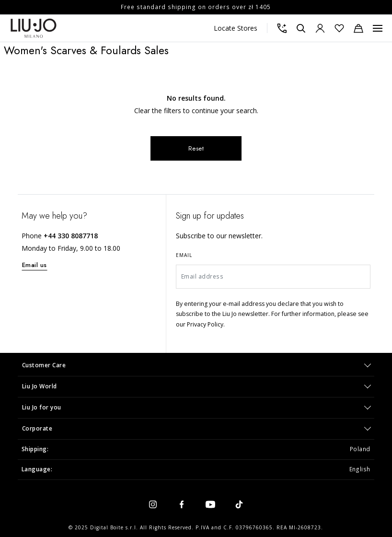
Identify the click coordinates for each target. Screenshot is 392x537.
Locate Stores (236, 28)
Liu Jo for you (42, 407)
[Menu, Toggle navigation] (378, 28)
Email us (35, 265)
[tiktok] (239, 504)
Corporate (37, 428)
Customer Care (44, 365)
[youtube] (210, 504)
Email (184, 255)
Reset (196, 148)
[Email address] (273, 277)
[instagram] (153, 504)
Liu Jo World (40, 386)
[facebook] (182, 504)
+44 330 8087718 (71, 236)
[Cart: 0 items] (358, 28)
